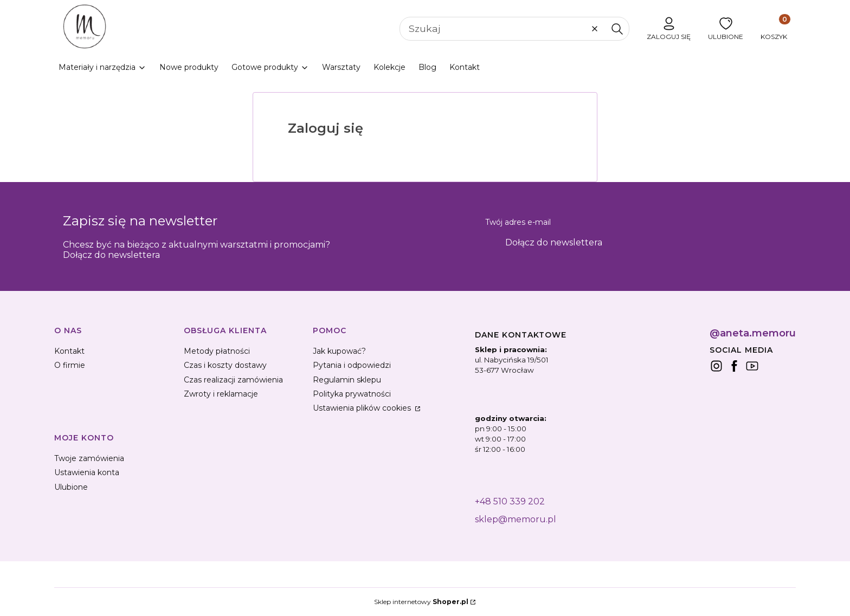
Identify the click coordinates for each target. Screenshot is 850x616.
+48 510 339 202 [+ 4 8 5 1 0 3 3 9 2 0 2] (510, 501)
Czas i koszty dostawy (225, 365)
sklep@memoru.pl (516, 519)
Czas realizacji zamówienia (233, 380)
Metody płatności (217, 351)
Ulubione (71, 487)
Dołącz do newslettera (554, 243)
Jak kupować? (339, 351)
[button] (617, 29)
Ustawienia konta (87, 472)
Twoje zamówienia (89, 458)
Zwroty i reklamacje (221, 394)
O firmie (70, 365)
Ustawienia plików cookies (363, 408)
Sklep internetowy (421, 602)
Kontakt (69, 351)
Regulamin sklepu (347, 380)
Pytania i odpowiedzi (352, 365)
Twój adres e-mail (518, 222)
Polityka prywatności (352, 394)
